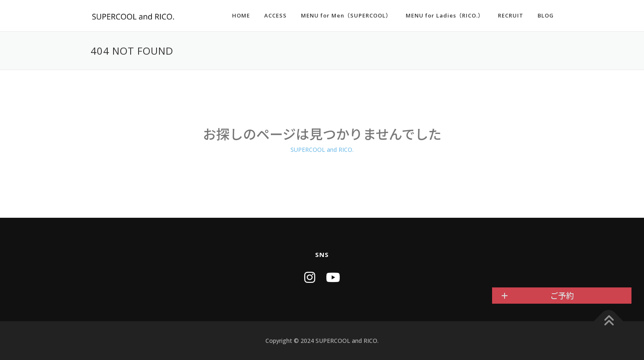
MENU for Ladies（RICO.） (445, 15)
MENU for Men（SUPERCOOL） (346, 15)
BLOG (546, 15)
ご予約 (562, 296)
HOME (241, 15)
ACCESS (275, 15)
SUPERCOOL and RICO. (322, 150)
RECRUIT (511, 15)
